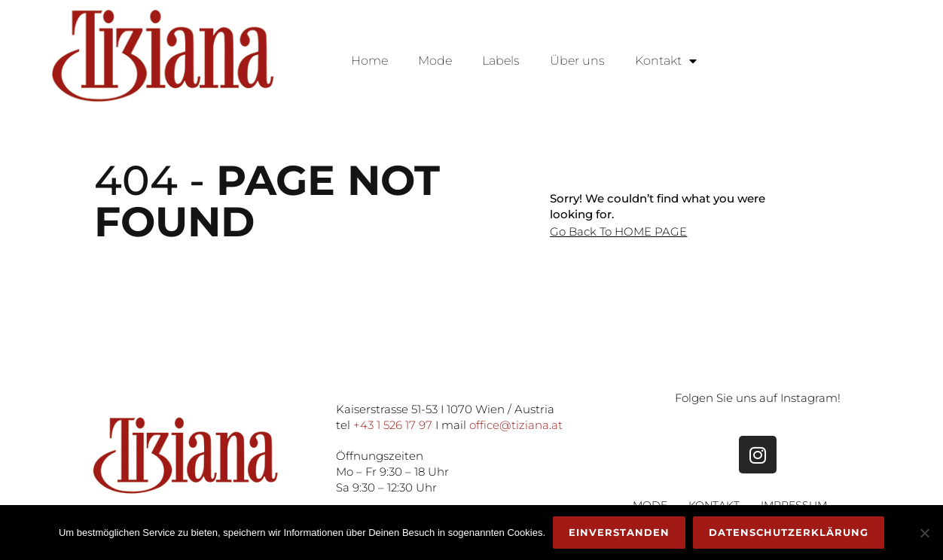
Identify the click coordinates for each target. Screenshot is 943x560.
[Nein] (924, 533)
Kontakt (666, 61)
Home (369, 61)
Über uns (577, 61)
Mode (435, 61)
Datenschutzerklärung (789, 532)
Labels (501, 61)
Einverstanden (619, 532)
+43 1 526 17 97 (393, 425)
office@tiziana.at (516, 425)
